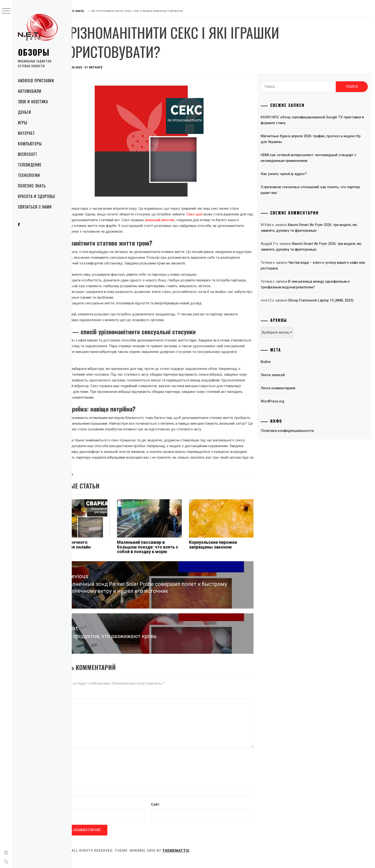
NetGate (126, 67)
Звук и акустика (33, 102)
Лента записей (284, 375)
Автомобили (30, 91)
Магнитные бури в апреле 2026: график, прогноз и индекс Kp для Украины (319, 139)
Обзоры (34, 52)
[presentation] (112, 771)
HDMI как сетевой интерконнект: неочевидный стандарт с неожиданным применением (319, 158)
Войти (276, 362)
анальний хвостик (221, 220)
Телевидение (30, 165)
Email (81, 812)
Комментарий (88, 702)
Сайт (176, 812)
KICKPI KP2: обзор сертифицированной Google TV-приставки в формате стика (313, 120)
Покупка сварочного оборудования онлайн (98, 556)
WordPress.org (283, 401)
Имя (80, 789)
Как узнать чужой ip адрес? (294, 174)
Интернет (26, 133)
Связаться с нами (35, 207)
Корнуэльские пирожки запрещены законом (230, 556)
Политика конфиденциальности (298, 431)
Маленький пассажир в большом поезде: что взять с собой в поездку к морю (170, 558)
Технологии (29, 175)
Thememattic (206, 858)
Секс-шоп (235, 214)
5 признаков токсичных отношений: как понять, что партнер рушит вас (314, 190)
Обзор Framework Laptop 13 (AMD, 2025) (331, 300)
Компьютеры (30, 144)
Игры (23, 123)
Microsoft (28, 154)
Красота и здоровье (37, 196)
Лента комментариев (289, 388)
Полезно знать (32, 186)
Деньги (25, 112)
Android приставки (36, 81)
